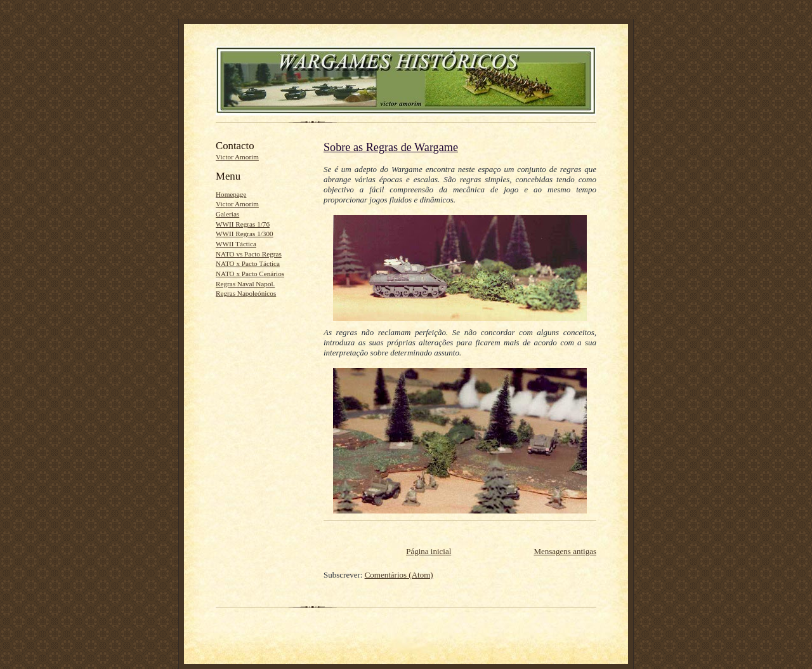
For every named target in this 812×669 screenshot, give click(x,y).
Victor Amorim (237, 157)
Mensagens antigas (565, 551)
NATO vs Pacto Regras (249, 254)
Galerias (227, 214)
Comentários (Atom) (399, 575)
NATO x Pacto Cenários (250, 274)
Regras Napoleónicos (246, 293)
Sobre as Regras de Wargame (391, 147)
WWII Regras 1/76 (243, 224)
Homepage (231, 194)
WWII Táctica (236, 244)
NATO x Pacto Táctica (248, 263)
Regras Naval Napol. (245, 284)
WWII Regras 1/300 (245, 234)
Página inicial (429, 551)
